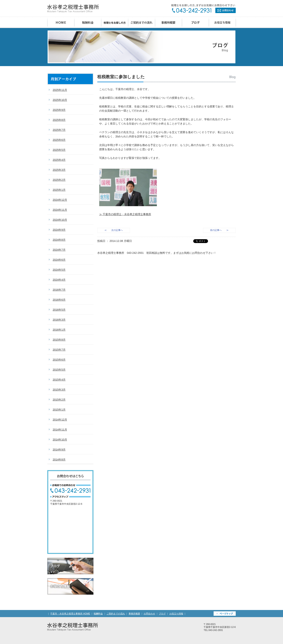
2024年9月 (59, 230)
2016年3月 (59, 320)
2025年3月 (59, 170)
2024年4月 (59, 280)
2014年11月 (60, 430)
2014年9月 (59, 450)
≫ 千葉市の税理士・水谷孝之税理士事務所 (125, 214)
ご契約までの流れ (142, 23)
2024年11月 (60, 210)
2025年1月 (59, 190)
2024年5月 (59, 270)
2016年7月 (59, 290)
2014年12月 (60, 420)
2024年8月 (59, 240)
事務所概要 (169, 23)
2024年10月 (60, 220)
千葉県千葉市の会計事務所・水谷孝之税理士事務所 (73, 9)
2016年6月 (59, 300)
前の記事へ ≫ (219, 230)
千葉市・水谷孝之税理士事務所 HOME (70, 614)
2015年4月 (59, 380)
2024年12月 (60, 200)
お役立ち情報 (222, 23)
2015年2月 (59, 400)
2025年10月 (60, 100)
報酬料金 (88, 23)
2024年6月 (59, 260)
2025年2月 (59, 180)
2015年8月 (59, 340)
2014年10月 (60, 440)
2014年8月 (59, 460)
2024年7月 (59, 250)
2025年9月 (59, 110)
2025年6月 (59, 140)
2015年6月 (59, 360)
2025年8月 (59, 120)
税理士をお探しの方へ (115, 23)
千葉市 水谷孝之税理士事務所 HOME (61, 23)
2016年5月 (59, 310)
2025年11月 (60, 90)
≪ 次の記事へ (114, 230)
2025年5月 (59, 150)
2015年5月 (59, 370)
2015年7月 (59, 350)
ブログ (196, 23)
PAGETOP (225, 614)
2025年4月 (59, 160)
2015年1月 (59, 410)
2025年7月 (59, 130)
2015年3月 (59, 390)
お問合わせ (203, 9)
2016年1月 (59, 330)
